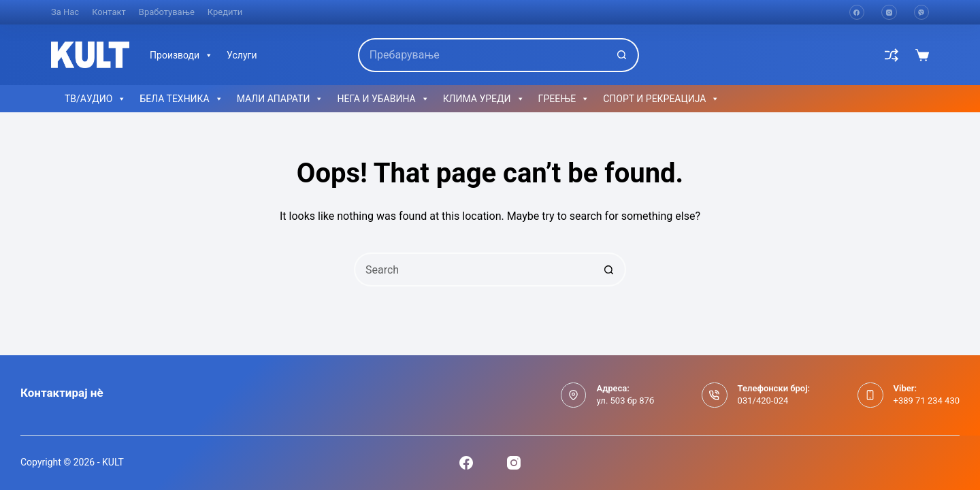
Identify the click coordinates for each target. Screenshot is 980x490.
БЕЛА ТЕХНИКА (181, 99)
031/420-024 (763, 401)
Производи (181, 55)
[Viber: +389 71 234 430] (870, 395)
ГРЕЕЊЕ (564, 99)
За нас (65, 12)
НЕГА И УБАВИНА (383, 99)
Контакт (109, 12)
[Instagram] (889, 13)
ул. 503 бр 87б (625, 401)
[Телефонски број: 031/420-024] (715, 395)
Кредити (225, 12)
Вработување (167, 12)
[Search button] (622, 55)
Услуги (242, 55)
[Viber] (922, 13)
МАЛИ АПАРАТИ (280, 99)
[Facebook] (857, 13)
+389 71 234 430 (927, 401)
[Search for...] (482, 55)
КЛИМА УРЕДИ (484, 99)
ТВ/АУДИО (95, 99)
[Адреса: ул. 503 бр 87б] (574, 395)
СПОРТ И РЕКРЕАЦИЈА (661, 99)
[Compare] (892, 55)
